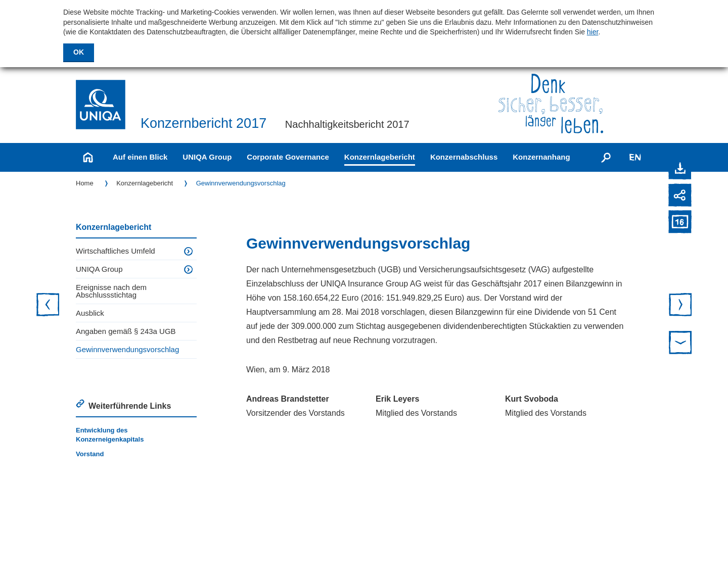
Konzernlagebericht (380, 157)
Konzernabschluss (464, 157)
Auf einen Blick (140, 157)
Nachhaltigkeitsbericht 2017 (347, 124)
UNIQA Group (207, 157)
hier (593, 32)
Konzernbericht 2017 (203, 124)
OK (79, 52)
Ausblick (90, 313)
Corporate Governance (288, 157)
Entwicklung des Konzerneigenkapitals (110, 435)
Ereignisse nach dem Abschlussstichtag (111, 291)
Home (85, 183)
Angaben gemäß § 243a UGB (126, 331)
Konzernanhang (541, 157)
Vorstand (90, 454)
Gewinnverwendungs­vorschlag (241, 183)
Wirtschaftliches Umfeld (116, 251)
